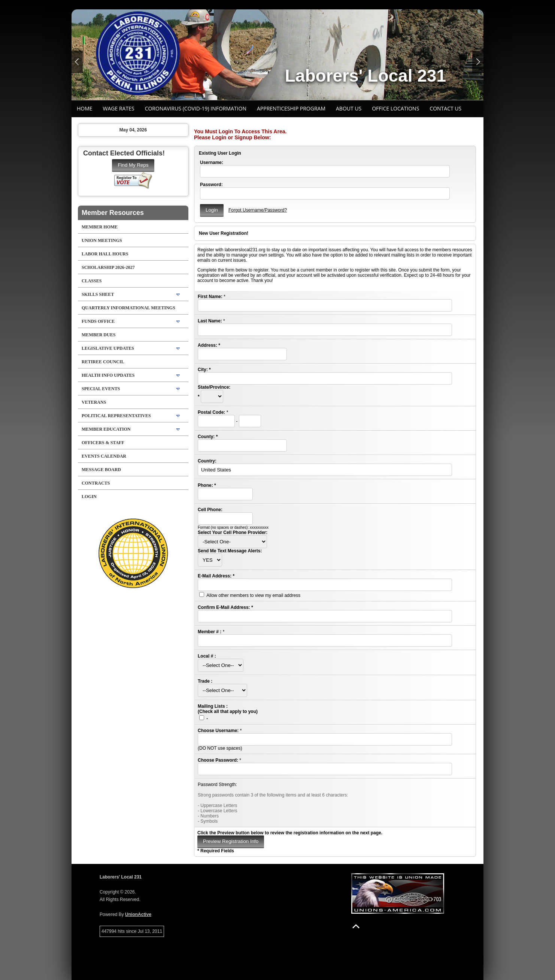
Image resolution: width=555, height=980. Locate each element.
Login (89, 497)
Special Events (101, 389)
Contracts (96, 483)
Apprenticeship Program (291, 108)
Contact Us (445, 108)
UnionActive (138, 914)
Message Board (101, 470)
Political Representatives (116, 416)
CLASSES (92, 281)
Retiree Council (103, 362)
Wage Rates (119, 108)
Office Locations (395, 108)
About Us (349, 108)
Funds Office (98, 321)
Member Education (106, 429)
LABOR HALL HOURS (105, 254)
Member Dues (98, 335)
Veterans (94, 402)
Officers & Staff (103, 443)
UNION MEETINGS (102, 240)
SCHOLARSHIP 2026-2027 (108, 267)
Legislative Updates (108, 348)
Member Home (100, 227)
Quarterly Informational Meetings (128, 308)
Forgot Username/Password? (258, 210)
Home (85, 108)
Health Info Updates (108, 375)
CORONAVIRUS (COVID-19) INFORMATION (196, 108)
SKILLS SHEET (98, 294)
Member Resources (113, 213)
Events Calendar (104, 456)
